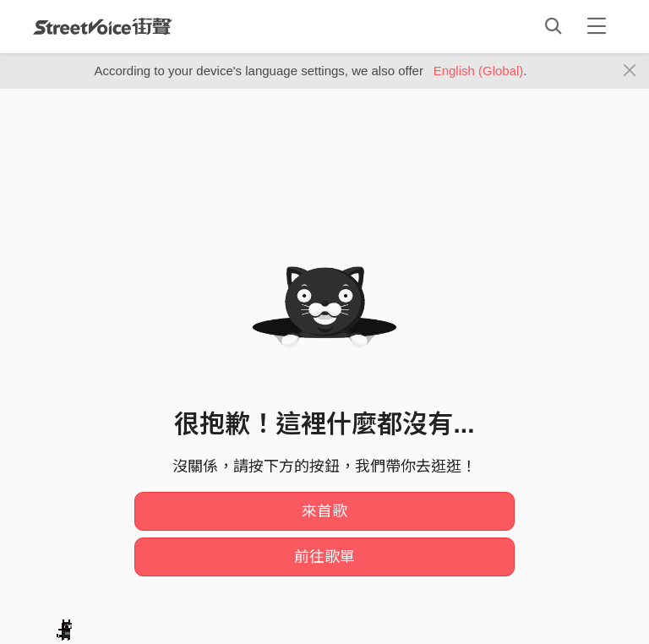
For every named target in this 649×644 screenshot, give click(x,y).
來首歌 (324, 511)
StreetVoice (103, 26)
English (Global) (479, 71)
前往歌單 (324, 557)
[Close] (630, 71)
